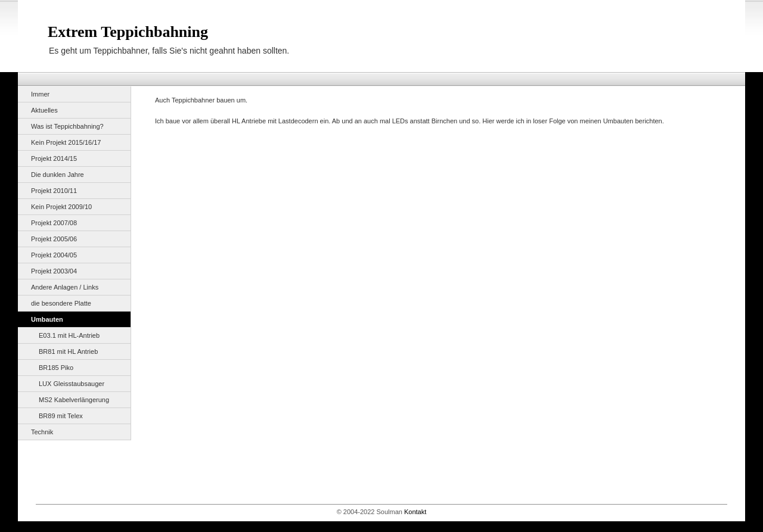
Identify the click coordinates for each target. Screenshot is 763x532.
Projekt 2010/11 (54, 191)
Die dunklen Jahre (58, 175)
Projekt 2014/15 (54, 158)
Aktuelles (44, 110)
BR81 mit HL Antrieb (68, 351)
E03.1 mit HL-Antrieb (69, 335)
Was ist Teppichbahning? (67, 126)
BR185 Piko (56, 368)
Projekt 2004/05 (54, 255)
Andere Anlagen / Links (65, 287)
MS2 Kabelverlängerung (74, 400)
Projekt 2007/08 (54, 223)
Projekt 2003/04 (54, 271)
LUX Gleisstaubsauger (72, 384)
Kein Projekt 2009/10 (61, 207)
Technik (42, 432)
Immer (40, 94)
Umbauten (47, 319)
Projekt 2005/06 (54, 239)
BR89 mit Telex (61, 416)
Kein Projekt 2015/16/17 (66, 142)
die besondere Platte (61, 303)
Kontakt (415, 512)
